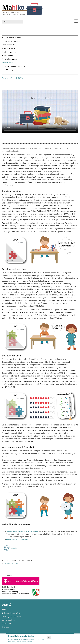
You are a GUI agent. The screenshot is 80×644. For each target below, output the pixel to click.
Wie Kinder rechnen (10, 45)
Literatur (14, 549)
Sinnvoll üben (7, 63)
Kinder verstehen (9, 52)
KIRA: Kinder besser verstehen (19, 540)
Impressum (7, 624)
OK (49, 638)
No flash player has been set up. (40, 111)
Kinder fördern (8, 55)
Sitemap (5, 627)
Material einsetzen (9, 59)
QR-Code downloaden (12, 563)
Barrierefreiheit (8, 620)
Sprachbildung (8, 70)
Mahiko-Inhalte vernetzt (12, 38)
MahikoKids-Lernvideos (11, 41)
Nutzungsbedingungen (11, 616)
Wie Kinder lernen (9, 48)
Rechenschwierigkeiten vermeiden (16, 66)
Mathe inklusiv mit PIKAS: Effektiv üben (23, 532)
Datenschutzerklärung (13, 613)
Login (4, 609)
